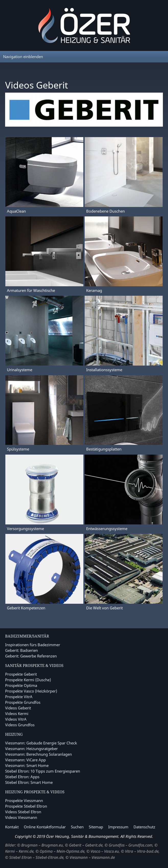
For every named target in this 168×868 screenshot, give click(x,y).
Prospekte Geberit (21, 674)
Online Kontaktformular (45, 827)
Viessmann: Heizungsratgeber (31, 749)
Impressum (118, 827)
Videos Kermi (17, 713)
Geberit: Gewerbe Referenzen (31, 656)
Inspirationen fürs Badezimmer (33, 645)
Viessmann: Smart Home (27, 765)
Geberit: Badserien (21, 650)
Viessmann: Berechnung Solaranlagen (38, 754)
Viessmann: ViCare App (25, 760)
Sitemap (96, 827)
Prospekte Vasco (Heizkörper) (31, 691)
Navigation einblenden (23, 57)
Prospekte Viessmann (24, 800)
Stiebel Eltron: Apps (22, 777)
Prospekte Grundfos (23, 702)
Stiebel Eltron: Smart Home (29, 782)
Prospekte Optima (21, 685)
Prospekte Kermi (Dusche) (28, 680)
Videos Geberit (18, 708)
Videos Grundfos (20, 725)
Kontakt (12, 827)
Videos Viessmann (21, 817)
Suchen (77, 827)
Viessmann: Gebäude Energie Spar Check (41, 743)
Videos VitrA (16, 719)
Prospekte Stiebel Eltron (26, 806)
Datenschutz (144, 827)
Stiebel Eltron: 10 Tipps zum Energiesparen (43, 771)
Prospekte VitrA (19, 697)
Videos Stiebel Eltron (23, 812)
